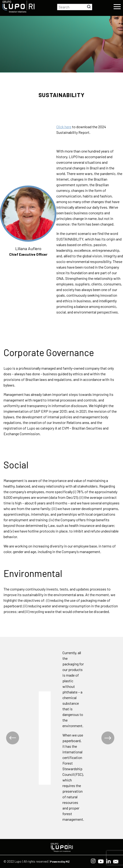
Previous (13, 738)
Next (108, 738)
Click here (64, 127)
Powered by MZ (60, 861)
